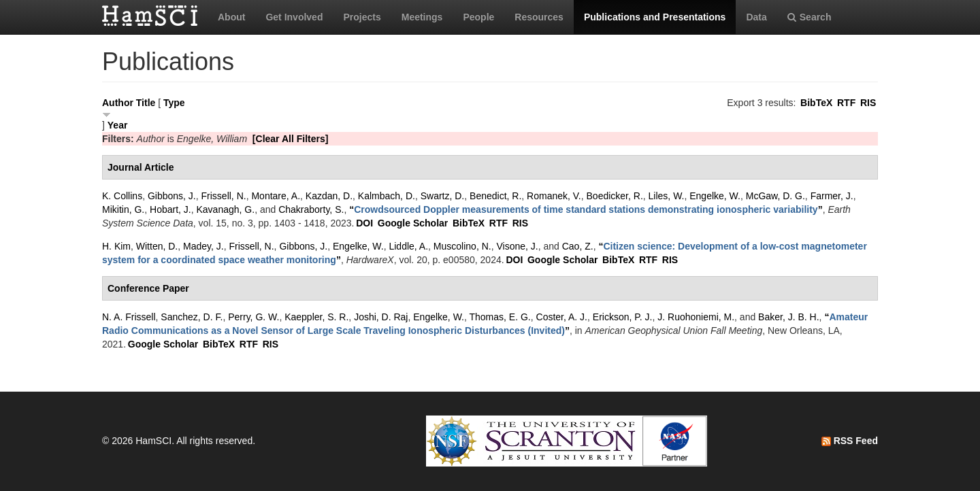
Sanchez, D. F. (192, 317)
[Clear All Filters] (291, 139)
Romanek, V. (554, 196)
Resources (539, 17)
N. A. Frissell (129, 317)
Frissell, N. (224, 196)
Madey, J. (203, 246)
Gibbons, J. (172, 196)
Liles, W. (667, 196)
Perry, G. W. (254, 317)
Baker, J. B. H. (788, 317)
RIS (868, 103)
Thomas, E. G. (500, 317)
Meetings (422, 17)
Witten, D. (157, 246)
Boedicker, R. (615, 196)
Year (118, 125)
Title (146, 103)
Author (118, 103)
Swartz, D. (443, 196)
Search (810, 17)
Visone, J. (517, 246)
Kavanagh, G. (226, 209)
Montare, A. (276, 196)
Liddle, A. (408, 246)
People (478, 17)
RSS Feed (850, 441)
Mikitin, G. (123, 209)
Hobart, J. (170, 209)
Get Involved (294, 17)
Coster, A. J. (562, 317)
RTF (846, 103)
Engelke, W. (715, 196)
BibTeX (816, 103)
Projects (362, 17)
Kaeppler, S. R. (316, 317)
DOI (364, 223)
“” (586, 209)
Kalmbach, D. (387, 196)
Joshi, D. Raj (381, 317)
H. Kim (116, 246)
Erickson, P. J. (623, 317)
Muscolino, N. (462, 246)
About (231, 17)
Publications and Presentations (655, 17)
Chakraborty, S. (311, 209)
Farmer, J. (832, 196)
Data (756, 17)
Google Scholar (413, 223)
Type (174, 103)
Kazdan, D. (329, 196)
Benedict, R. (495, 196)
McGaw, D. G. (775, 196)
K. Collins (122, 196)
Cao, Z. (578, 246)
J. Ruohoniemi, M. (696, 317)
